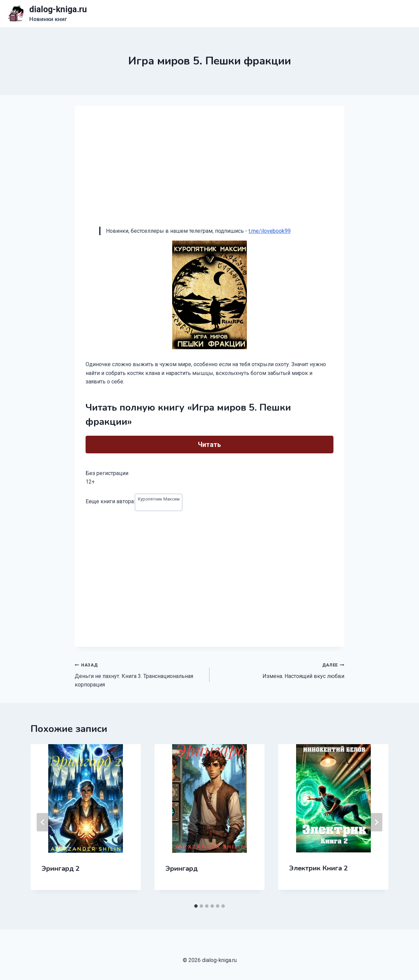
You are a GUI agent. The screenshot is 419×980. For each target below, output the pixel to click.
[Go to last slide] (43, 822)
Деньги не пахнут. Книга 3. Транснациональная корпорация (139, 674)
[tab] (196, 906)
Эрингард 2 (60, 869)
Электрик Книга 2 (318, 868)
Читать (209, 445)
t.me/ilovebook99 (270, 231)
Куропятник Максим (159, 499)
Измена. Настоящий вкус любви (280, 670)
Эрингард (181, 869)
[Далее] (376, 822)
